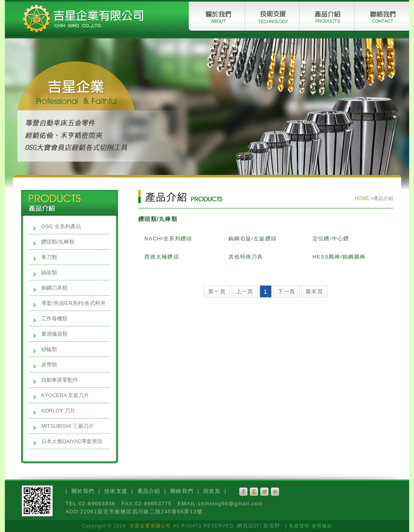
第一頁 (217, 291)
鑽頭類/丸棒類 (58, 242)
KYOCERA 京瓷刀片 (65, 395)
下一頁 (286, 291)
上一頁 (245, 291)
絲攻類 (49, 272)
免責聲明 (299, 526)
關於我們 (83, 491)
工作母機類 (54, 319)
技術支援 (116, 491)
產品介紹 (149, 491)
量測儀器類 (54, 334)
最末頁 (314, 291)
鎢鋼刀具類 (54, 288)
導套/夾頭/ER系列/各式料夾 (73, 303)
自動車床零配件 (60, 380)
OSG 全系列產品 (61, 226)
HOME (363, 198)
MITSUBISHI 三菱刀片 (68, 426)
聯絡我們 (182, 491)
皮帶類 (49, 365)
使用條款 (322, 526)
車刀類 (49, 257)
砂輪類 (49, 349)
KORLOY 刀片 (58, 411)
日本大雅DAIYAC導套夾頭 (72, 441)
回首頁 (212, 491)
